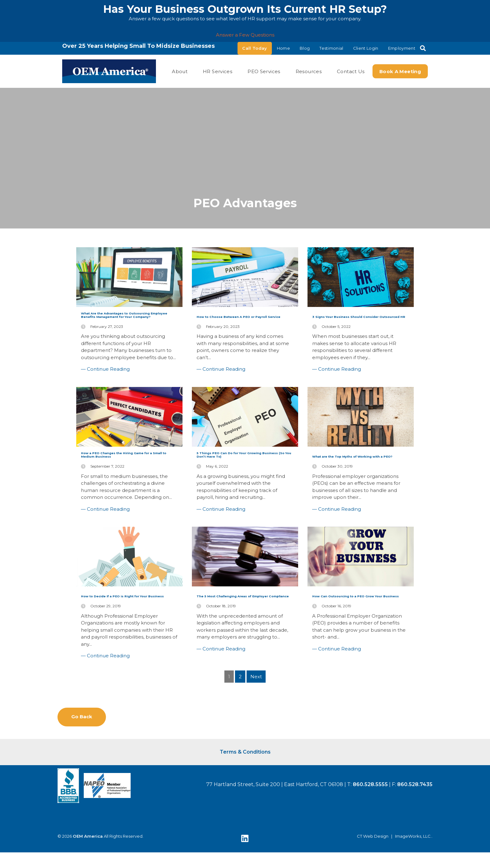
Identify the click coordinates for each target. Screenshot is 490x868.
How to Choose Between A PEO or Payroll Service (243, 320)
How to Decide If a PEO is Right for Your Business (128, 648)
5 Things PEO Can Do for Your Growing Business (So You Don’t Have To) (242, 496)
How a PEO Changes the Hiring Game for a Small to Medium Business (126, 496)
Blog (305, 48)
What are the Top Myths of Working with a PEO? (358, 492)
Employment (402, 48)
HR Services (217, 71)
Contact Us (351, 71)
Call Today (255, 48)
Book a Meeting (400, 71)
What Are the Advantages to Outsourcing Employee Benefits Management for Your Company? (124, 332)
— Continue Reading (105, 401)
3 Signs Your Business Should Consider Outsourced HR (352, 324)
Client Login (366, 48)
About (180, 71)
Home (283, 48)
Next (256, 734)
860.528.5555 (370, 846)
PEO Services (264, 71)
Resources (309, 71)
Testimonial (331, 48)
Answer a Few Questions (245, 35)
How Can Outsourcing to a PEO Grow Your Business (358, 652)
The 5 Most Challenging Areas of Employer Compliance (241, 652)
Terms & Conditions (245, 813)
